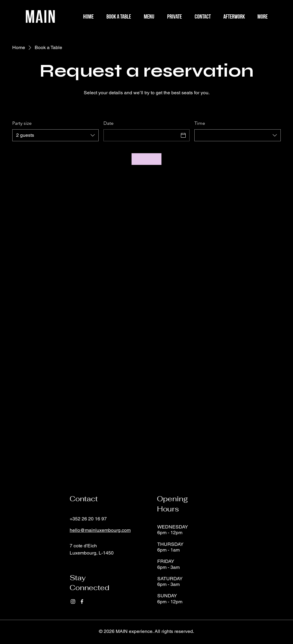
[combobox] (55, 135)
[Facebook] (82, 602)
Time (200, 123)
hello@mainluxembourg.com (100, 530)
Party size (22, 123)
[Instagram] (73, 602)
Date (109, 123)
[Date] (141, 135)
